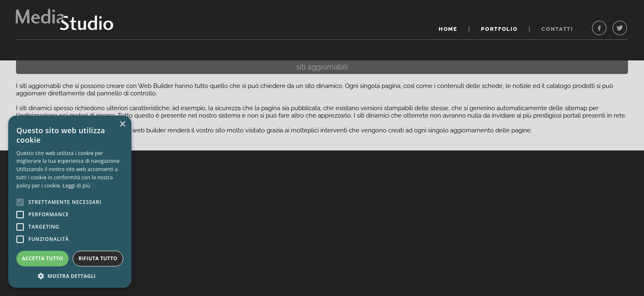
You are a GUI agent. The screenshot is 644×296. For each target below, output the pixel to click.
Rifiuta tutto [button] (98, 258)
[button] (70, 276)
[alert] (70, 202)
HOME (448, 29)
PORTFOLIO (499, 29)
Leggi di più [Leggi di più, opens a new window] (77, 186)
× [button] (122, 124)
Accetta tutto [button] (42, 258)
